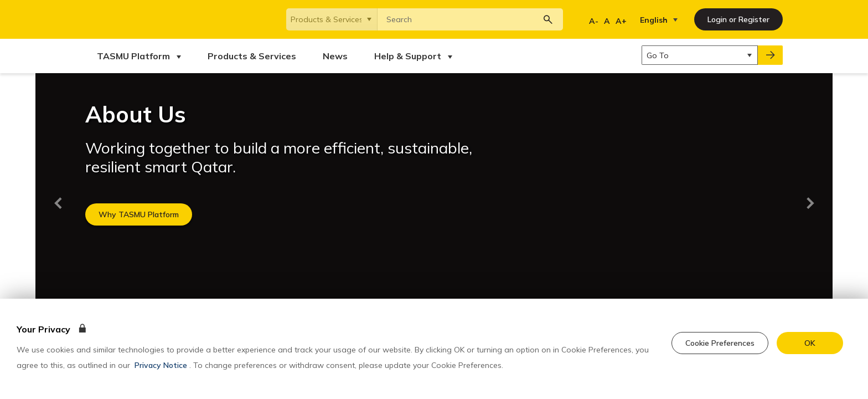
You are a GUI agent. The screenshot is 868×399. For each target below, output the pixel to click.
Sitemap (358, 247)
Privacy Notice (161, 365)
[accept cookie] (810, 343)
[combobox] (470, 19)
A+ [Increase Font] (621, 21)
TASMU (219, 146)
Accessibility (237, 247)
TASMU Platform (113, 146)
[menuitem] (139, 56)
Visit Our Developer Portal (373, 146)
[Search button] (548, 20)
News (95, 181)
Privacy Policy (183, 247)
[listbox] (661, 20)
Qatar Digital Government (250, 190)
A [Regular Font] (607, 21)
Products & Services (120, 163)
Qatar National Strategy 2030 (257, 208)
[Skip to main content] (2, 2)
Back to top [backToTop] (111, 89)
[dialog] (434, 349)
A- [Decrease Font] (594, 21)
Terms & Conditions (118, 247)
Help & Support (111, 199)
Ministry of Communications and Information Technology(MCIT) (261, 168)
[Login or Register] (738, 19)
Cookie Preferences (301, 247)
